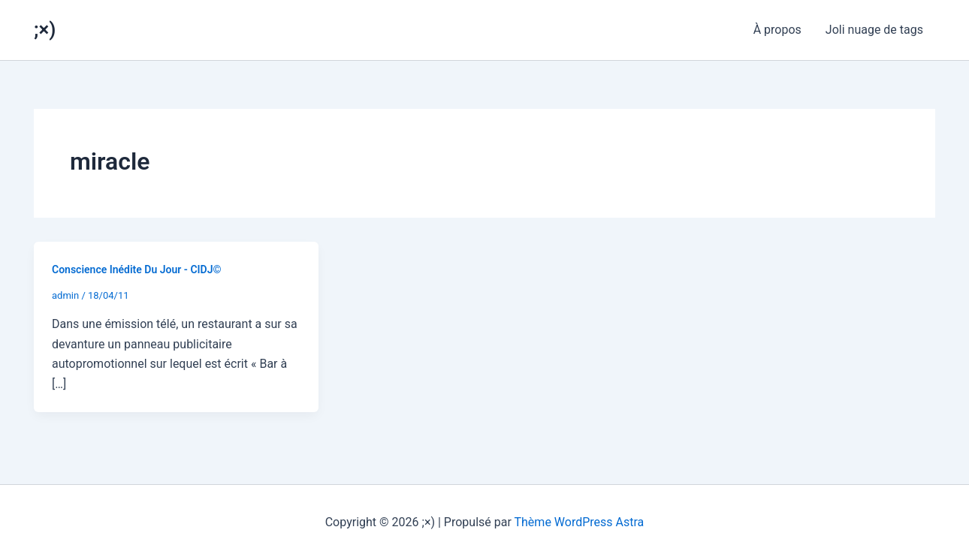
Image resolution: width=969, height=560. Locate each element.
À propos (777, 30)
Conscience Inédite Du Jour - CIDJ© (137, 269)
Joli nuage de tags (874, 30)
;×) (45, 29)
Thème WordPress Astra (580, 522)
